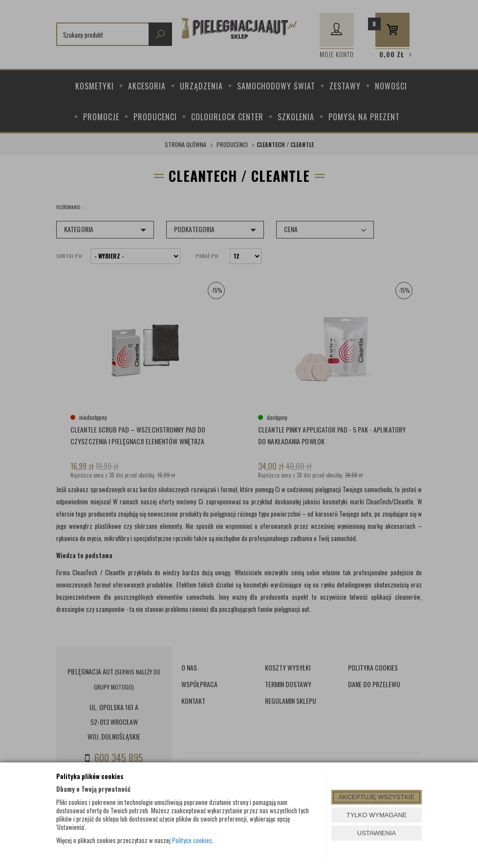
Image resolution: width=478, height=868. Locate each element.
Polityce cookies (192, 840)
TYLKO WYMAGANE (377, 815)
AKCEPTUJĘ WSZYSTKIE (377, 797)
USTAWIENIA (377, 833)
